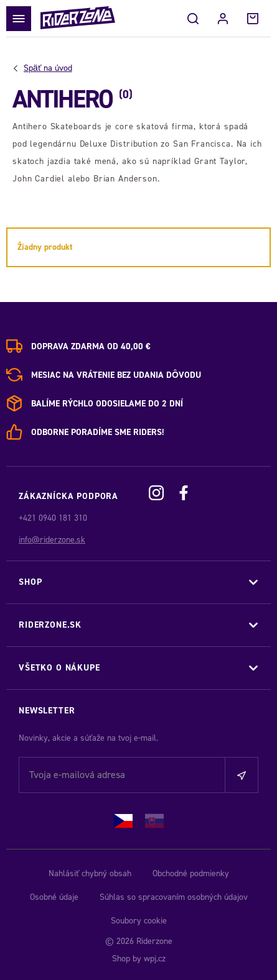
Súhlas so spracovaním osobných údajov (174, 897)
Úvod (48, 68)
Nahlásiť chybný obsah (90, 873)
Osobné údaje (54, 897)
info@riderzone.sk (52, 540)
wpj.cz (155, 959)
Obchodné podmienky (191, 873)
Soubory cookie (139, 921)
